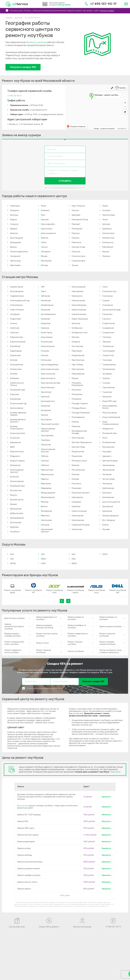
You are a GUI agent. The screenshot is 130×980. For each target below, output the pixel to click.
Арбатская (15, 328)
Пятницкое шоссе (79, 461)
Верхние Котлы (17, 452)
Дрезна (13, 247)
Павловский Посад (80, 220)
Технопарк (107, 360)
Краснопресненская (50, 369)
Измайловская (47, 305)
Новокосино (77, 296)
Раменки (76, 465)
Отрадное (76, 342)
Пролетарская (78, 438)
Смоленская (77, 529)
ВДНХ (13, 447)
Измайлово (46, 301)
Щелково (106, 224)
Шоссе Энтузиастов (111, 502)
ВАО (12, 554)
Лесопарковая (47, 436)
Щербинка (107, 229)
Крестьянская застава (51, 383)
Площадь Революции (81, 413)
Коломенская (47, 342)
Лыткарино (46, 252)
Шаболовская (108, 488)
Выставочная (16, 490)
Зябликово (46, 296)
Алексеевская (16, 305)
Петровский (77, 229)
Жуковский (15, 256)
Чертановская (108, 470)
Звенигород (15, 261)
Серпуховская (78, 520)
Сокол (105, 287)
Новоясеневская (79, 314)
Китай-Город (46, 333)
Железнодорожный (19, 252)
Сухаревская (108, 328)
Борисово (15, 394)
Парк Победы (77, 365)
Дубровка (14, 527)
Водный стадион (17, 461)
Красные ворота (48, 378)
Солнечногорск (79, 256)
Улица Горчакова (109, 413)
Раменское (77, 242)
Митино (44, 506)
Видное (14, 220)
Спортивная (108, 305)
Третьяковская (109, 369)
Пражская (76, 426)
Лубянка (45, 456)
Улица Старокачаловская (110, 423)
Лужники (45, 461)
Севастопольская (79, 511)
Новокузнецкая (78, 301)
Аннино (14, 323)
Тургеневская (108, 387)
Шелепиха (107, 493)
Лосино (44, 247)
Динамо (14, 504)
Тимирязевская (109, 365)
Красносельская (48, 374)
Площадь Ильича (79, 408)
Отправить (65, 181)
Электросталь (108, 238)
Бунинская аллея (18, 433)
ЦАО (74, 554)
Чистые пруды (108, 479)
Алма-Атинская (17, 310)
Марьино (45, 479)
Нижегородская (79, 287)
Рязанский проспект (81, 493)
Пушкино (76, 238)
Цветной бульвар (110, 461)
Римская (75, 479)
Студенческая (108, 323)
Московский (46, 261)
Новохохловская (79, 310)
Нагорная (45, 525)
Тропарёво (107, 374)
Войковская (15, 465)
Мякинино (45, 516)
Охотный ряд (77, 346)
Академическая (17, 296)
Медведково (46, 488)
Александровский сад (20, 301)
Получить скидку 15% (23, 67)
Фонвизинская (109, 442)
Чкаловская (107, 484)
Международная (48, 493)
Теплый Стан (108, 355)
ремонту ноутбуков (38, 42)
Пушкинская (77, 456)
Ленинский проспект (50, 424)
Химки (105, 206)
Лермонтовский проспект (48, 430)
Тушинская (107, 392)
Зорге (44, 291)
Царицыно (107, 456)
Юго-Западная (109, 520)
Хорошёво (107, 452)
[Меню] (126, 4)
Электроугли (108, 242)
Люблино (45, 465)
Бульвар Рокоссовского (17, 428)
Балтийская (15, 346)
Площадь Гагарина (80, 403)
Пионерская (77, 394)
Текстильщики (109, 351)
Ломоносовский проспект (48, 450)
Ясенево (106, 529)
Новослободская (79, 305)
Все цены (65, 895)
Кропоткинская (48, 387)
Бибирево (15, 378)
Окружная (76, 323)
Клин (43, 215)
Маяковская (46, 484)
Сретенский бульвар (111, 310)
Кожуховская (47, 337)
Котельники (46, 360)
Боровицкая (15, 399)
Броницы (14, 215)
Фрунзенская (108, 447)
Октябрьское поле (80, 333)
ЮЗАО (105, 554)
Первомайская (78, 374)
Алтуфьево (15, 314)
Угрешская (107, 397)
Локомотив (46, 445)
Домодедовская (17, 518)
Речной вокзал (78, 470)
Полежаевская (78, 417)
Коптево (45, 355)
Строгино (107, 319)
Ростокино (76, 484)
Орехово (76, 337)
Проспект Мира (78, 447)
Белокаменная (17, 365)
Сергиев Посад (78, 247)
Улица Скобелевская (111, 417)
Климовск (45, 210)
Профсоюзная (78, 452)
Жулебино (15, 532)
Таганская (107, 337)
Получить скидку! (107, 11)
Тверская (106, 342)
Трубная (106, 378)
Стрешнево (107, 314)
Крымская (45, 397)
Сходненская (108, 333)
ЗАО (12, 559)
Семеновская (78, 516)
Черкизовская (108, 465)
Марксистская (47, 470)
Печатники (76, 390)
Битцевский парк (18, 390)
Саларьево (76, 502)
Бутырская (15, 438)
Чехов (105, 220)
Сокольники (108, 296)
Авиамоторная (17, 287)
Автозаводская (17, 291)
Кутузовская (46, 420)
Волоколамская (17, 481)
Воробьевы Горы (17, 486)
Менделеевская (48, 497)
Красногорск (47, 229)
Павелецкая (77, 351)
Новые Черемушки (80, 319)
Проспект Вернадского (82, 442)
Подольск (76, 233)
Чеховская (107, 474)
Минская (45, 502)
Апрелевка (15, 206)
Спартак (106, 301)
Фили (105, 438)
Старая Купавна (79, 261)
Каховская (45, 319)
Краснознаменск (48, 233)
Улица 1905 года (109, 401)
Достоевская (16, 522)
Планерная (76, 399)
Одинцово (76, 215)
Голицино (14, 224)
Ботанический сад (18, 403)
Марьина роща (47, 474)
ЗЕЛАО (13, 563)
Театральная (108, 346)
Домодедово (16, 242)
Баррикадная (16, 351)
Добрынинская (17, 513)
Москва (44, 256)
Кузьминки (46, 406)
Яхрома (106, 252)
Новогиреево (78, 291)
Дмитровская (16, 509)
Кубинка (45, 238)
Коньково (45, 351)
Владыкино (15, 456)
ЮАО (74, 559)
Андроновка (16, 319)
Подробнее (115, 772)
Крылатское (46, 392)
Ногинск (75, 210)
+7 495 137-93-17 (101, 4)
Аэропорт (14, 333)
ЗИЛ (43, 287)
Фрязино (106, 256)
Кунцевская (46, 410)
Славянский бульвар (81, 525)
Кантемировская (48, 314)
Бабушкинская (16, 337)
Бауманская (15, 355)
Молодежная (46, 511)
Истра (44, 206)
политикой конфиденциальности (64, 188)
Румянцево (77, 488)
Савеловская (77, 497)
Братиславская (17, 408)
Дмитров (14, 233)
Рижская (75, 474)
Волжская (14, 477)
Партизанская (78, 369)
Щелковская (108, 506)
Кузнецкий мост (48, 401)
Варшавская (15, 442)
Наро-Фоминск (78, 206)
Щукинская (107, 511)
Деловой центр (17, 500)
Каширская (46, 323)
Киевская (45, 328)
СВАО (43, 559)
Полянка (75, 422)
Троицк (75, 265)
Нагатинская (46, 520)
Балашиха (15, 210)
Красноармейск (48, 224)
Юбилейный (108, 247)
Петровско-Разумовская (77, 384)
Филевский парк (110, 433)
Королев (45, 220)
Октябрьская (77, 328)
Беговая (14, 360)
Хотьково (106, 210)
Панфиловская (78, 355)
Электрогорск (108, 233)
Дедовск (14, 229)
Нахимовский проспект (47, 530)
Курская (44, 415)
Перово (75, 378)
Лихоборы (45, 440)
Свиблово (76, 506)
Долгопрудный (17, 238)
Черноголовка (109, 215)
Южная (105, 525)
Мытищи (44, 265)
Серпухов (76, 252)
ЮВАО (74, 563)
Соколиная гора (109, 291)
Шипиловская (108, 497)
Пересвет (76, 224)
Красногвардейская (50, 365)
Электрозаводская (110, 516)
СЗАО (43, 563)
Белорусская (16, 369)
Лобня (44, 242)
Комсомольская (48, 346)
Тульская (106, 383)
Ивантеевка (15, 265)
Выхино (14, 495)
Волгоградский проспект (17, 471)
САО (43, 554)
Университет (108, 429)
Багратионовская (18, 342)
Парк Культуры (78, 360)
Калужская (45, 310)
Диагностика (23, 806)
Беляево (14, 374)
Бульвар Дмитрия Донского (18, 421)
